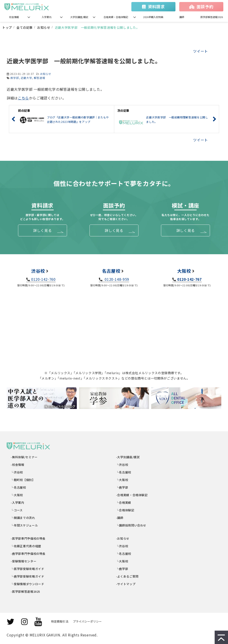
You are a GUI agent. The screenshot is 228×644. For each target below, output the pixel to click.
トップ (7, 27)
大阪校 (184, 271)
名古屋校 (111, 271)
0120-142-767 (189, 279)
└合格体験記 (125, 510)
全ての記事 (25, 27)
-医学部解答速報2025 (26, 591)
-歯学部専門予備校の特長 (28, 554)
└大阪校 (17, 495)
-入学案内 (18, 503)
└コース (17, 510)
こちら (23, 98)
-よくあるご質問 (127, 576)
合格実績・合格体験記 (116, 17)
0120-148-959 (116, 279)
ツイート (201, 51)
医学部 (15, 78)
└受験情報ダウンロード (28, 584)
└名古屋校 (19, 487)
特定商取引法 (60, 621)
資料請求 (156, 6)
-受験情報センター (24, 561)
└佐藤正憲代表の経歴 (26, 546)
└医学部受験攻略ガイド (28, 569)
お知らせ (44, 27)
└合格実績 (124, 503)
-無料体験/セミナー (24, 457)
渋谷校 (38, 271)
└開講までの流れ (23, 518)
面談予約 (205, 6)
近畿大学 (26, 78)
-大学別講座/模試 (128, 457)
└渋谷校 (17, 472)
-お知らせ (123, 538)
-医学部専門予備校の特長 (28, 538)
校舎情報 (14, 17)
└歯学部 (122, 487)
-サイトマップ (126, 584)
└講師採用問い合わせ (131, 525)
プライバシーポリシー (87, 621)
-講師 (120, 518)
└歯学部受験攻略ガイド (28, 576)
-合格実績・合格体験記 (132, 495)
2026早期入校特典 (153, 17)
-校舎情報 (18, 465)
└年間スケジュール (24, 525)
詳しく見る (42, 230)
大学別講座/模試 (79, 17)
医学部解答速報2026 (212, 17)
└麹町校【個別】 (23, 480)
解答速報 (40, 78)
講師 (182, 17)
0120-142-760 (43, 279)
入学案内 (47, 17)
